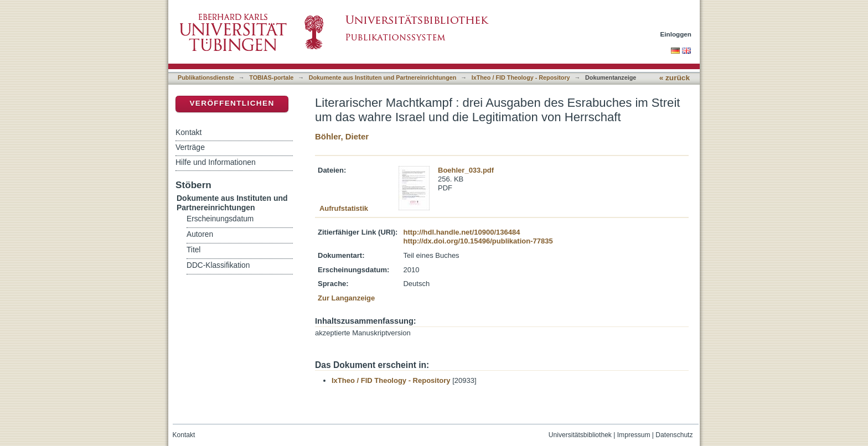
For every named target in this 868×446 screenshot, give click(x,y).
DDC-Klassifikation (218, 265)
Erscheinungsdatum (220, 219)
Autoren (200, 234)
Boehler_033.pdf (466, 170)
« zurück (675, 78)
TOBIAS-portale (271, 77)
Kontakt (188, 132)
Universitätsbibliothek (580, 435)
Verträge (190, 147)
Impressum (634, 435)
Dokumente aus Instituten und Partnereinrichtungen (383, 77)
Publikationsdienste (206, 77)
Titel (193, 250)
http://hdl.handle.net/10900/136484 (461, 232)
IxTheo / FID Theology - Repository (521, 77)
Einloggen (676, 34)
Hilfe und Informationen (216, 162)
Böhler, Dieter (342, 136)
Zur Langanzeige (346, 298)
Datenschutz (674, 435)
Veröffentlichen (232, 103)
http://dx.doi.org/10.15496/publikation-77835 (478, 241)
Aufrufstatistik (344, 208)
